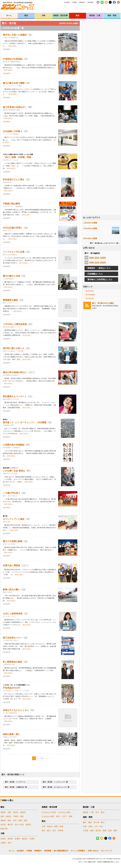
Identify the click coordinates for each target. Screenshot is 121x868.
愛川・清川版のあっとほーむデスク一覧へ (105, 243)
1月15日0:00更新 (90, 228)
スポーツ (31, 372)
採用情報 (90, 2)
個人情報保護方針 (61, 851)
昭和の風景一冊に (12, 734)
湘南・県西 (112, 15)
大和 (43, 826)
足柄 (110, 831)
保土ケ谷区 (19, 825)
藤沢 (85, 822)
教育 (30, 107)
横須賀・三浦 (95, 15)
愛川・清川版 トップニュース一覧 (55, 782)
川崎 (43, 15)
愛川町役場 (90, 291)
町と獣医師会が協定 (13, 662)
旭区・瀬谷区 (6, 816)
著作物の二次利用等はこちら (100, 279)
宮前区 (3, 839)
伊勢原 (61, 831)
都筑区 (23, 812)
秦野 (115, 831)
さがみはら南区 (64, 812)
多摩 (70, 816)
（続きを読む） (13, 46)
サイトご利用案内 (78, 851)
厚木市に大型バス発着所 (15, 35)
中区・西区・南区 (20, 820)
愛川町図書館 (90, 295)
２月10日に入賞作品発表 (15, 324)
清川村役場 (90, 298)
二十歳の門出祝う (12, 493)
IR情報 (75, 2)
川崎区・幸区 (6, 843)
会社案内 (67, 2)
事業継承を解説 (10, 300)
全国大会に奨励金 (12, 565)
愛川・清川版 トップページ (15, 782)
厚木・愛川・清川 (49, 831)
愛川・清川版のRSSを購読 (103, 303)
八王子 (64, 816)
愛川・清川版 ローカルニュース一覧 (56, 787)
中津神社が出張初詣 (13, 59)
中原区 (32, 839)
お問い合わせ (93, 851)
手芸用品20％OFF (12, 688)
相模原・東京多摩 (60, 15)
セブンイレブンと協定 (14, 519)
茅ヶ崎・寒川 (99, 822)
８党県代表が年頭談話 (14, 445)
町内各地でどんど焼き (14, 180)
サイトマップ (106, 851)
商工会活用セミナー (13, 638)
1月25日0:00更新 (90, 223)
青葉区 (3, 812)
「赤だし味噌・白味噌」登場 (17, 157)
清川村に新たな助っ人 (14, 348)
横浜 (26, 15)
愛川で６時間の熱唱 (13, 541)
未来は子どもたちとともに (16, 710)
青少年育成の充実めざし (15, 107)
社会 (30, 35)
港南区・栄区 (6, 820)
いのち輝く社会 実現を (14, 471)
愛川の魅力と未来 (12, 276)
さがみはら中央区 (49, 812)
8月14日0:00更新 (90, 238)
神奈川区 (4, 829)
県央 (78, 15)
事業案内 (82, 2)
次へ (43, 758)
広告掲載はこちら (95, 274)
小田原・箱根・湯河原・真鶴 (95, 831)
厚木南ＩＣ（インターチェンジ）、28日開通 (25, 422)
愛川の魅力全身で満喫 (14, 83)
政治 (28, 445)
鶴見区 (28, 825)
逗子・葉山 (100, 812)
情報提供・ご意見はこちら (99, 268)
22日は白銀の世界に (13, 228)
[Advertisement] (91, 104)
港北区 (16, 812)
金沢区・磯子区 (7, 825)
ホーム (9, 15)
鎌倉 (90, 822)
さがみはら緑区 (48, 816)
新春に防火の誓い (12, 590)
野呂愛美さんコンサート (15, 396)
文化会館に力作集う (13, 131)
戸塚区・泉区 (18, 816)
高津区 (10, 839)
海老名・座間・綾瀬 (55, 826)
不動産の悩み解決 (12, 204)
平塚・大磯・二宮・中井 (93, 826)
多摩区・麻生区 (21, 839)
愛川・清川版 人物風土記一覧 (16, 787)
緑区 (9, 812)
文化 (26, 59)
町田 (58, 816)
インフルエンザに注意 (14, 252)
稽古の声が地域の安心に (15, 372)
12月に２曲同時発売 (13, 614)
